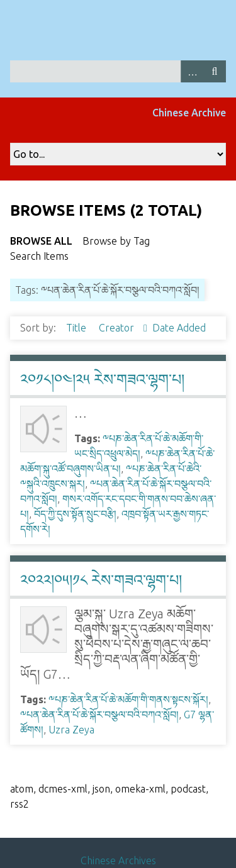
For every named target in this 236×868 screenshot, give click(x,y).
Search (215, 71)
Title (77, 328)
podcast (188, 789)
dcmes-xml (63, 789)
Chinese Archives (118, 860)
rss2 (20, 804)
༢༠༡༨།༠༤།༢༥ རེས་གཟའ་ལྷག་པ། (102, 380)
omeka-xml (140, 789)
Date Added (179, 328)
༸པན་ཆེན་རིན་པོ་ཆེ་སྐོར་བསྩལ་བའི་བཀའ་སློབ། (99, 715)
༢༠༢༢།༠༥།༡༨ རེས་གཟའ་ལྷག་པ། (101, 580)
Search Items (39, 256)
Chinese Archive (189, 113)
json (101, 789)
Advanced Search (192, 71)
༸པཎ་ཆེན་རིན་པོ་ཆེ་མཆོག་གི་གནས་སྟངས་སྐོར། (128, 699)
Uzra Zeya (71, 730)
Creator (118, 328)
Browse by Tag (116, 241)
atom (22, 789)
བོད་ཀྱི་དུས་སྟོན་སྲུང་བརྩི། (75, 514)
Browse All (41, 241)
